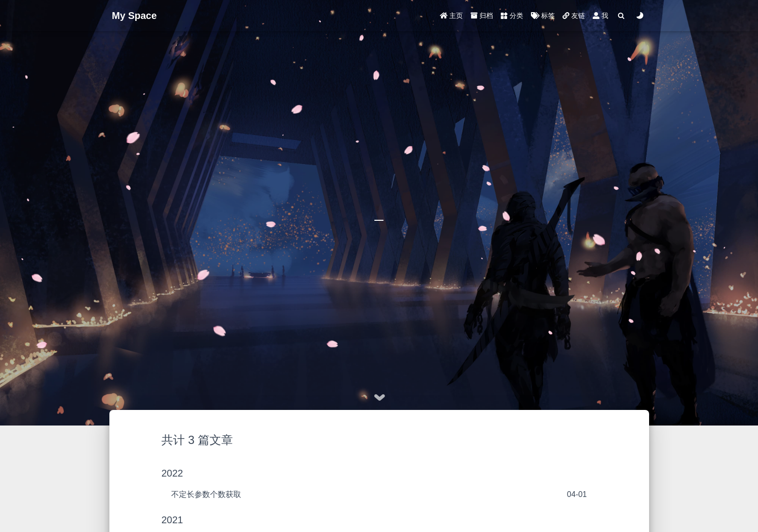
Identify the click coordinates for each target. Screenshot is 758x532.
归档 (482, 16)
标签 (543, 16)
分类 (512, 16)
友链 (574, 16)
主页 (452, 16)
